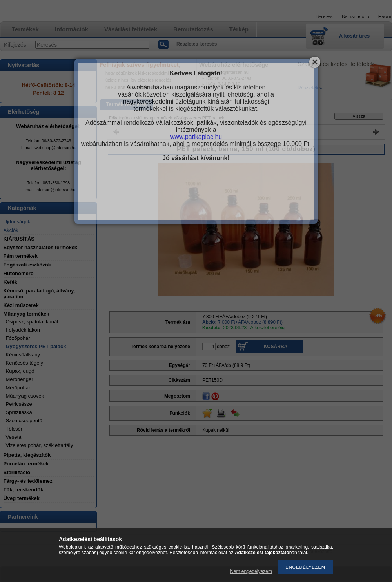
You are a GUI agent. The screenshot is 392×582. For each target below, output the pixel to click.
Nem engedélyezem (251, 571)
